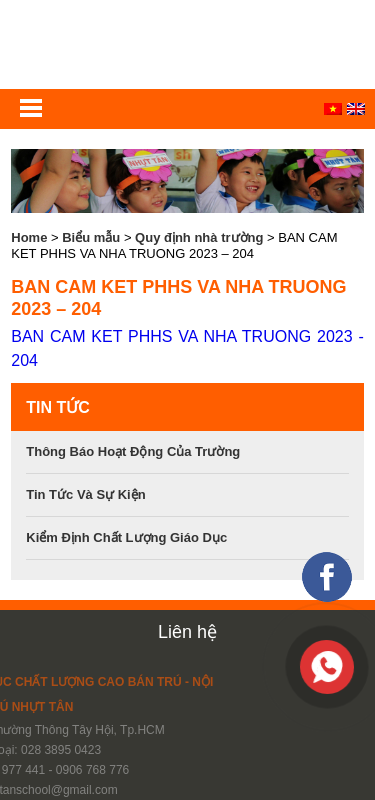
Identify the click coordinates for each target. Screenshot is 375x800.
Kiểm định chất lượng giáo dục (126, 537)
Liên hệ (187, 632)
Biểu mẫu (91, 237)
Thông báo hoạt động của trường (133, 451)
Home (29, 237)
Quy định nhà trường (199, 237)
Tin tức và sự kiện (85, 494)
